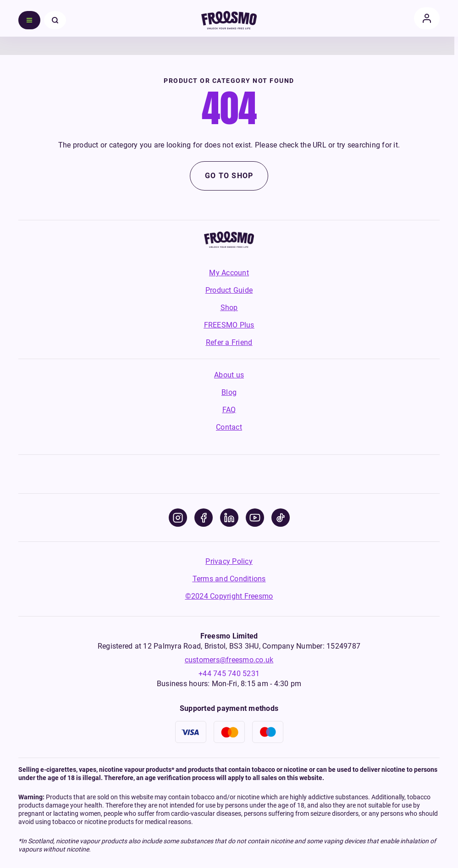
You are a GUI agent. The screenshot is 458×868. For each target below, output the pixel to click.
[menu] (29, 20)
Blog (229, 392)
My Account (229, 273)
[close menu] (55, 20)
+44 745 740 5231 (229, 674)
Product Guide (229, 290)
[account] (427, 18)
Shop (229, 308)
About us (229, 375)
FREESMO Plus (229, 325)
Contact (229, 427)
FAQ (229, 410)
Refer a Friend (229, 342)
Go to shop (229, 176)
